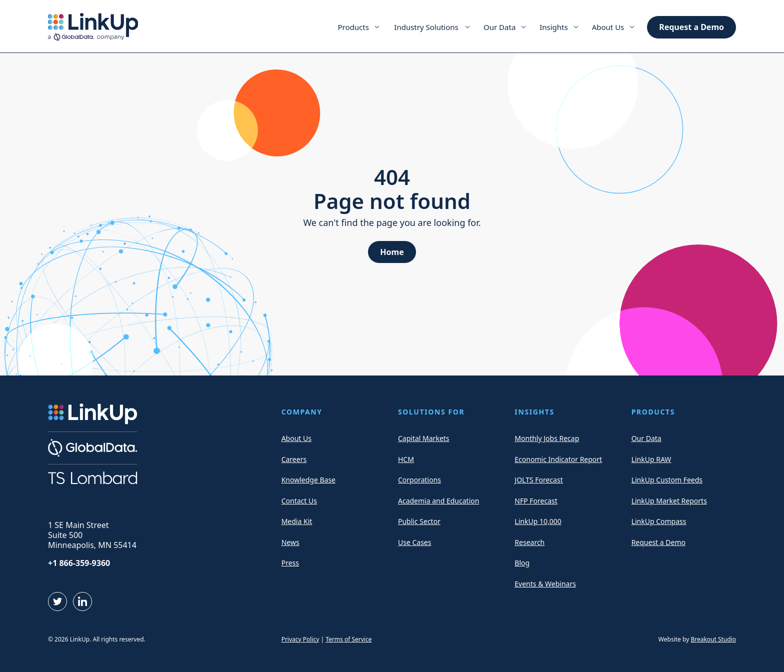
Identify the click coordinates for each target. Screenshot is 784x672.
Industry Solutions (426, 27)
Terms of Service (348, 639)
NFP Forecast (536, 501)
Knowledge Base (308, 480)
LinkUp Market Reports (669, 501)
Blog (522, 563)
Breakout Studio (713, 639)
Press (290, 563)
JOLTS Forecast (538, 480)
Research (529, 542)
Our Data (499, 27)
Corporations (419, 480)
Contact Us (299, 501)
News (290, 542)
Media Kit (297, 521)
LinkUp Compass (659, 521)
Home (392, 252)
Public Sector (419, 521)
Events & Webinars (545, 584)
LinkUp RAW (651, 459)
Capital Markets (424, 438)
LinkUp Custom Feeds (667, 480)
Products (353, 27)
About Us (608, 27)
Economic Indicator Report (558, 459)
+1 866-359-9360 (79, 563)
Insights (554, 27)
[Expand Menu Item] (377, 27)
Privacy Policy (300, 639)
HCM (406, 459)
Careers (294, 459)
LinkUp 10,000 (538, 521)
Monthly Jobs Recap (547, 438)
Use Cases (415, 542)
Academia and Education (438, 501)
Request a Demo (691, 27)
